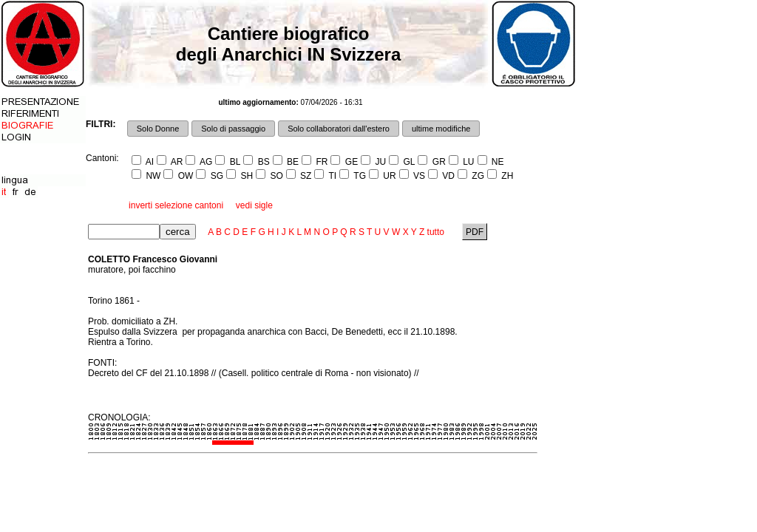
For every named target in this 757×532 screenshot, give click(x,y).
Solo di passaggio (233, 129)
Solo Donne (158, 129)
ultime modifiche (441, 129)
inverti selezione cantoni (176, 205)
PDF (475, 232)
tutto (436, 232)
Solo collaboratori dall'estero (339, 129)
